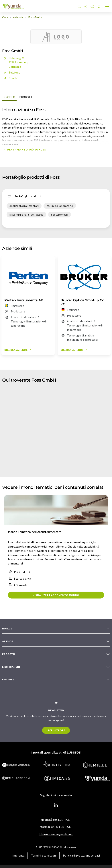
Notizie (7, 629)
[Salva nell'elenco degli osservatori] (99, 7)
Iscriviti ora (56, 730)
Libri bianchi (11, 667)
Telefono (11, 72)
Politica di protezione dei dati (81, 855)
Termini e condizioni (44, 855)
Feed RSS (8, 680)
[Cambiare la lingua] (92, 7)
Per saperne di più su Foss (24, 149)
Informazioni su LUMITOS (55, 827)
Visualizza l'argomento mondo (56, 595)
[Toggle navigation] (107, 7)
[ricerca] (79, 7)
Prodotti (26, 97)
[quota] (86, 7)
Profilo (9, 97)
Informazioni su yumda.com (56, 834)
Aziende (8, 641)
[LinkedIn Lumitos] (56, 805)
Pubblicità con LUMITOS (55, 820)
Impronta (18, 855)
